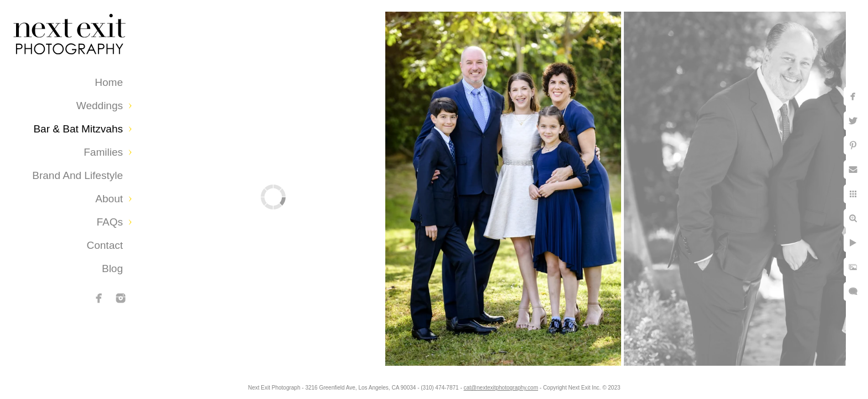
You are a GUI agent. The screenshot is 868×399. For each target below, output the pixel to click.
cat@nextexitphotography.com (501, 388)
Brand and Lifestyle (77, 175)
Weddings (100, 106)
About (109, 199)
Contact (105, 245)
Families (103, 152)
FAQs (110, 222)
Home (109, 82)
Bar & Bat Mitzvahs (78, 129)
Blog (112, 268)
